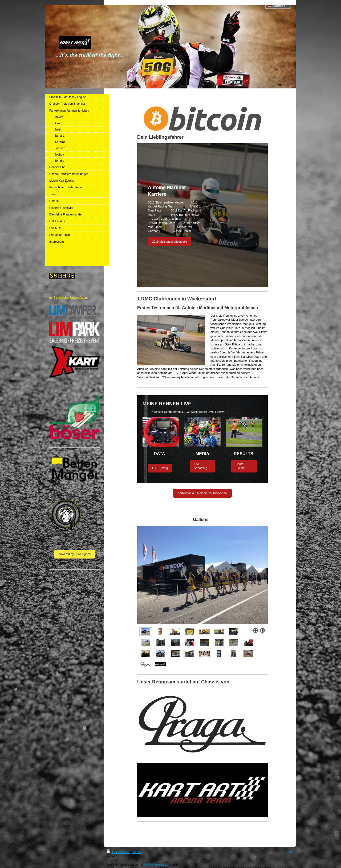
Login (289, 851)
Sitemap (137, 852)
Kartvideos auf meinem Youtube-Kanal (202, 493)
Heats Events (240, 466)
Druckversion (118, 852)
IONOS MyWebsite (156, 865)
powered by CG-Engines (75, 554)
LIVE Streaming (201, 466)
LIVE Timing (160, 468)
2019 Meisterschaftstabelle (170, 242)
